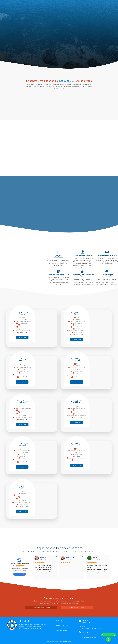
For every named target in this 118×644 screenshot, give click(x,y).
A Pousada (60, 620)
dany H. (95, 557)
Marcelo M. (43, 557)
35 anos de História (62, 630)
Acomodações (61, 623)
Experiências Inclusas (63, 625)
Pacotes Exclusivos (62, 628)
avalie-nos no (20, 574)
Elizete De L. (70, 557)
